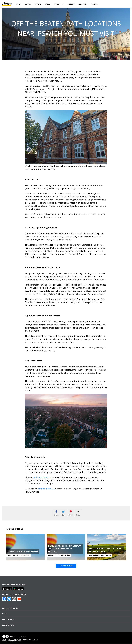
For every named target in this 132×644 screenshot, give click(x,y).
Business (83, 4)
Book (19, 4)
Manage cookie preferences (11, 641)
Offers (48, 4)
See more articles (66, 567)
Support (71, 4)
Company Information (10, 609)
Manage (28, 4)
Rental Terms (27, 641)
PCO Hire (95, 4)
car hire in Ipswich (41, 477)
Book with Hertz (8, 626)
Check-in (38, 4)
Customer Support (9, 620)
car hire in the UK (46, 489)
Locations (59, 4)
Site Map (36, 641)
